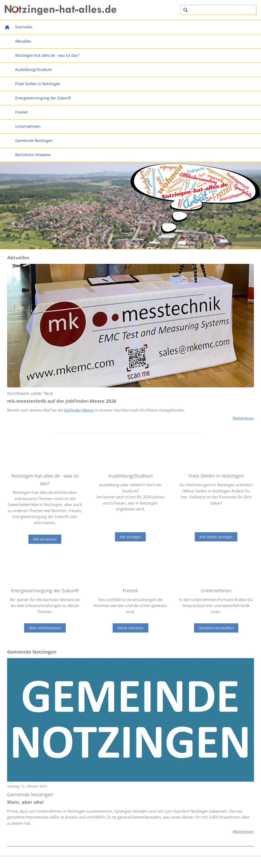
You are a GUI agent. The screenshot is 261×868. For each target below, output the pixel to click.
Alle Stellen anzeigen (216, 537)
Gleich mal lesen (130, 628)
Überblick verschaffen (216, 628)
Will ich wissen (45, 539)
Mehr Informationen (45, 628)
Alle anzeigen (130, 537)
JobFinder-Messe (79, 410)
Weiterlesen (243, 418)
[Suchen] (218, 10)
